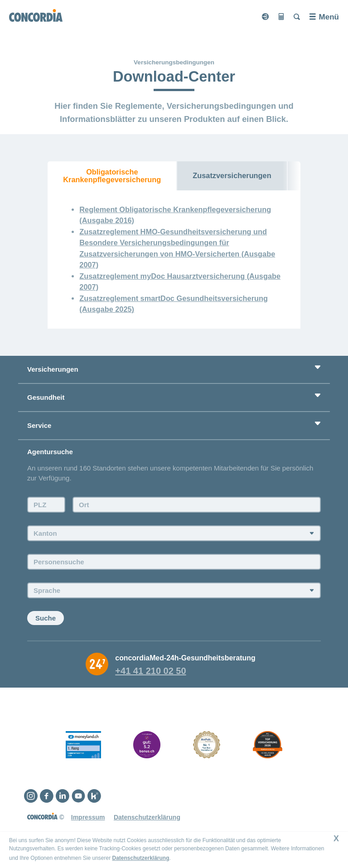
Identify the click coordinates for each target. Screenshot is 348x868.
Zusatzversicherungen (232, 175)
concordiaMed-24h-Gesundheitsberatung (185, 658)
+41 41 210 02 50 (150, 671)
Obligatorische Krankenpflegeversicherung (112, 175)
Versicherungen (53, 369)
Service (39, 425)
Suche (46, 618)
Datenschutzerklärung (140, 858)
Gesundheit (46, 397)
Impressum (88, 817)
